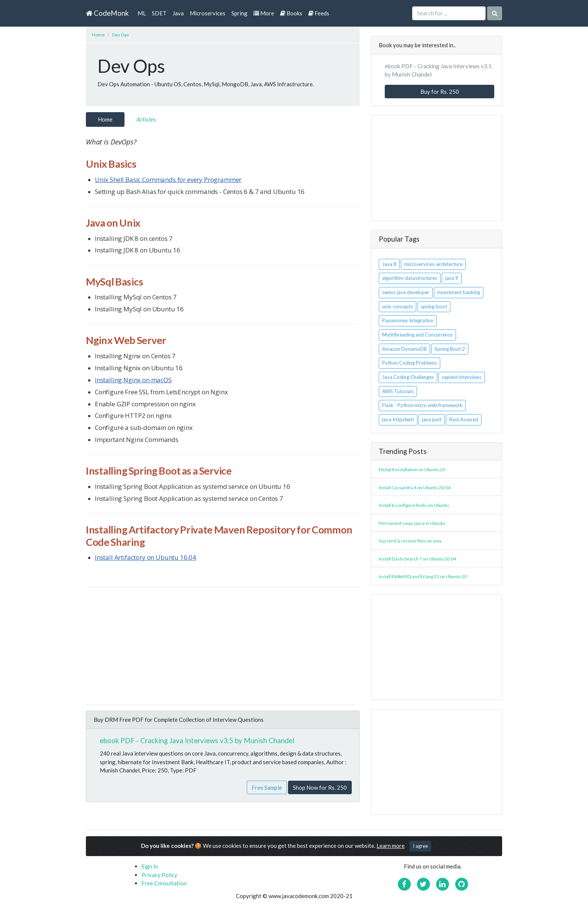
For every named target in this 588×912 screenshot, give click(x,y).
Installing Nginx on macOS (133, 380)
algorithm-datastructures (410, 278)
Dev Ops (121, 35)
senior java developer (406, 292)
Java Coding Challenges (408, 377)
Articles (146, 119)
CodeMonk (107, 13)
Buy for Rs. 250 (440, 92)
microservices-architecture (433, 264)
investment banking (459, 292)
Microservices (208, 13)
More (264, 13)
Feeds (319, 13)
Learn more (391, 846)
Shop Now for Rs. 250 (320, 787)
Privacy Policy (159, 875)
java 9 (452, 278)
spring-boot (434, 307)
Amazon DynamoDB (404, 349)
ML (142, 13)
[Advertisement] (223, 646)
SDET (159, 13)
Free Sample (267, 787)
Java (178, 13)
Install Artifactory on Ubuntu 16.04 (145, 557)
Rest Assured (464, 419)
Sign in (150, 866)
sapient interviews (462, 377)
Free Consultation (164, 883)
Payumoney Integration (408, 320)
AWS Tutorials (398, 391)
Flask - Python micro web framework (422, 405)
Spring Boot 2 (450, 349)
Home (98, 35)
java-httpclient (398, 419)
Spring (239, 13)
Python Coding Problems (409, 363)
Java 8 (389, 264)
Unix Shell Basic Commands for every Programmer (168, 180)
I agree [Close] (420, 846)
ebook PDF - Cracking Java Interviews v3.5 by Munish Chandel (197, 740)
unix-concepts (397, 307)
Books (291, 13)
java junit (432, 419)
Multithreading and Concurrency (417, 335)
